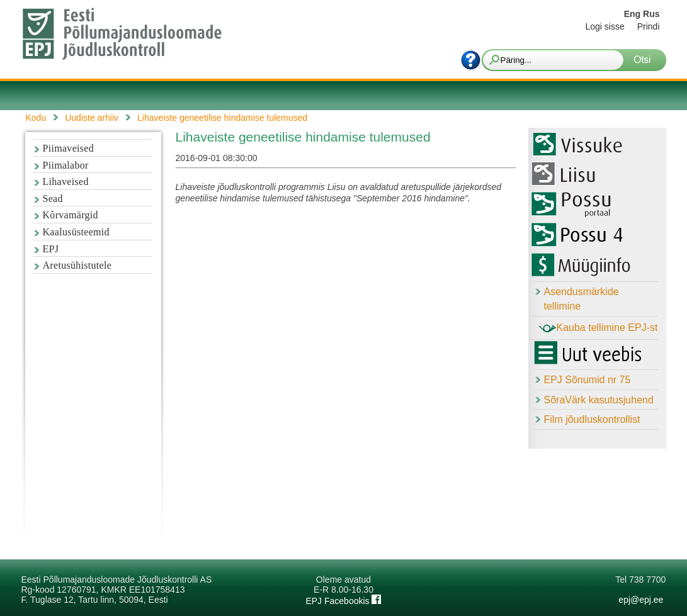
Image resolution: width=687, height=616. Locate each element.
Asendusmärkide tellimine (582, 299)
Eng (632, 14)
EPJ (51, 249)
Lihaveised (66, 182)
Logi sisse (605, 26)
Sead (53, 199)
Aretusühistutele (77, 265)
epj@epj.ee (641, 600)
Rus (651, 14)
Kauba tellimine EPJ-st (599, 328)
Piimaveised (69, 148)
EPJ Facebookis (343, 601)
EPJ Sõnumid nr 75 (588, 380)
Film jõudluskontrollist (592, 419)
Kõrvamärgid (71, 215)
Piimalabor (66, 165)
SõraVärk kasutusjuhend (599, 400)
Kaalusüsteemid (76, 232)
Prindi (649, 26)
